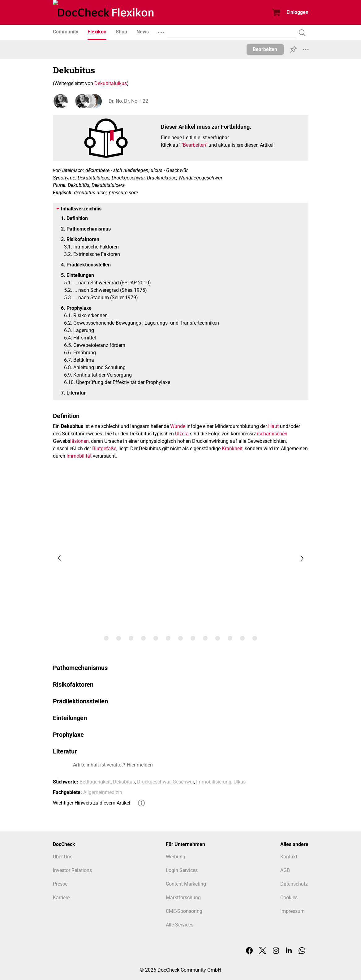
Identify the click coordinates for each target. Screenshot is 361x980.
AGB (285, 870)
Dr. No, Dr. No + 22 (128, 101)
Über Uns (63, 857)
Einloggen (297, 12)
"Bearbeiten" (194, 145)
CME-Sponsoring (184, 911)
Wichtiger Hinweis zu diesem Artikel (92, 803)
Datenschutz (294, 884)
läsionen (80, 441)
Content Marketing (186, 884)
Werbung (176, 857)
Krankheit (232, 449)
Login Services (182, 870)
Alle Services (180, 925)
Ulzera (182, 434)
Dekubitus (124, 782)
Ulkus (240, 782)
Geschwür (183, 782)
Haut (273, 426)
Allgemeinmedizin (103, 792)
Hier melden (140, 765)
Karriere (61, 898)
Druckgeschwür (154, 782)
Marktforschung (183, 898)
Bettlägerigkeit (95, 782)
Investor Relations (72, 870)
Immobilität (79, 456)
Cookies (289, 898)
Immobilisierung (214, 782)
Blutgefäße (104, 449)
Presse (60, 884)
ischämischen (272, 434)
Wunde (178, 426)
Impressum (292, 911)
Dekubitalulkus (111, 83)
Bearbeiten (265, 49)
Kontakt (289, 857)
